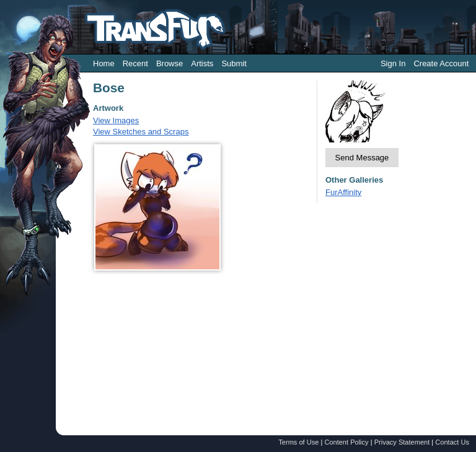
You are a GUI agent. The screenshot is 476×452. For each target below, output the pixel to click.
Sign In (393, 63)
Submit (234, 63)
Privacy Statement (402, 442)
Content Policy (346, 442)
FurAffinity (343, 192)
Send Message (362, 158)
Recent (135, 63)
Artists (202, 63)
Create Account (441, 63)
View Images (116, 120)
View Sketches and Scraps (141, 132)
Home (104, 63)
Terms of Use (298, 442)
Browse (170, 63)
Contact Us (452, 442)
